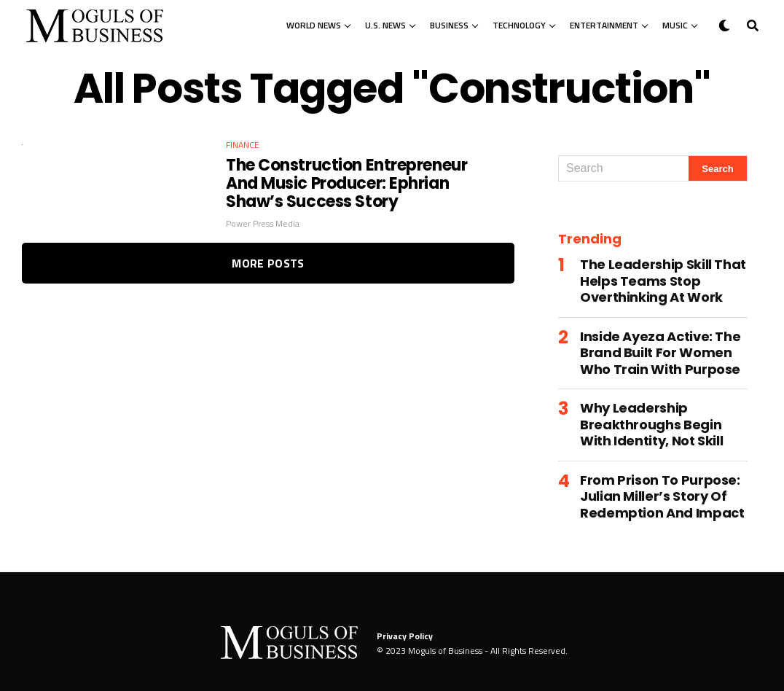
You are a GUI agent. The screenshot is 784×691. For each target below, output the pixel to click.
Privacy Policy (405, 636)
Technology (519, 25)
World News (314, 25)
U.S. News (385, 25)
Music (675, 25)
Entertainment (604, 25)
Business (449, 25)
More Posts (268, 263)
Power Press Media (263, 223)
